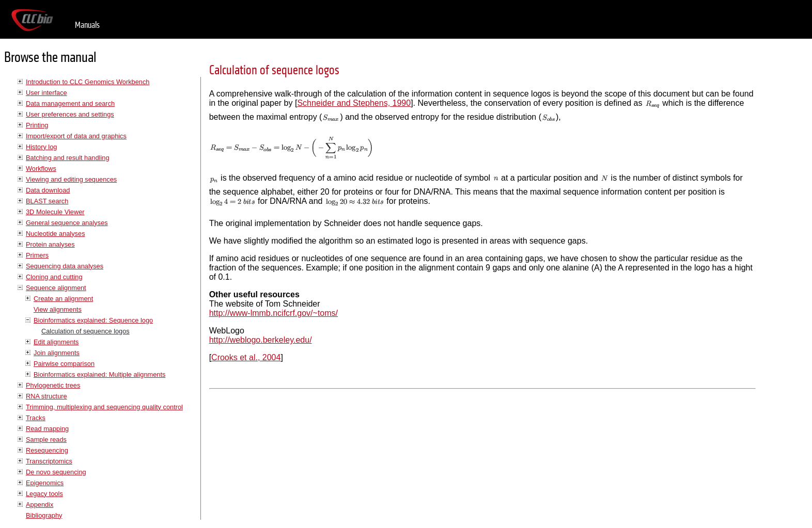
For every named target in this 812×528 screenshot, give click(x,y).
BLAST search (47, 201)
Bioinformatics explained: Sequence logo (93, 320)
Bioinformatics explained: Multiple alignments (99, 374)
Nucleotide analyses (56, 234)
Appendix (40, 505)
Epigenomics (45, 483)
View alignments (58, 309)
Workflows (41, 169)
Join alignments (57, 353)
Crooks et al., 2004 (246, 357)
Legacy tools (44, 494)
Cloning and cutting (54, 277)
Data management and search (70, 103)
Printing (37, 125)
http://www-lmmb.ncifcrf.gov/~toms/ (274, 313)
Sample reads (46, 439)
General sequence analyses (67, 223)
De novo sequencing (56, 472)
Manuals (87, 25)
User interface (46, 93)
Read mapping (47, 429)
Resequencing (47, 450)
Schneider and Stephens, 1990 (354, 103)
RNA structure (46, 396)
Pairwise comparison (64, 364)
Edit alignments (56, 342)
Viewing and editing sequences (71, 179)
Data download (48, 190)
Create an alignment (63, 299)
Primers (37, 255)
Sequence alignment (56, 288)
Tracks (36, 418)
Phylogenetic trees (53, 385)
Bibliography (44, 515)
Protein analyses (50, 244)
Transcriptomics (49, 461)
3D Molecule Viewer (55, 212)
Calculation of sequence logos (85, 331)
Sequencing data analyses (65, 266)
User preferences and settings (70, 114)
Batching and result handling (68, 158)
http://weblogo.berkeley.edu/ (261, 340)
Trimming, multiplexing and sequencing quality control (104, 407)
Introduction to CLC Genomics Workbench (88, 82)
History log (41, 147)
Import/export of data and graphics (76, 136)
